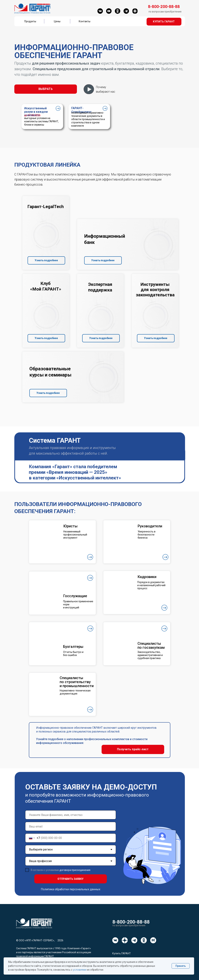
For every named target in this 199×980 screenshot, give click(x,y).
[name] (71, 815)
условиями (80, 970)
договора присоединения (75, 870)
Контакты (85, 21)
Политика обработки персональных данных (71, 889)
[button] (164, 22)
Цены (57, 21)
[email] (71, 826)
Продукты (30, 21)
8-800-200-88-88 (131, 922)
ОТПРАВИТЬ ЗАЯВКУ (70, 879)
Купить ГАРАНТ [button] (122, 953)
